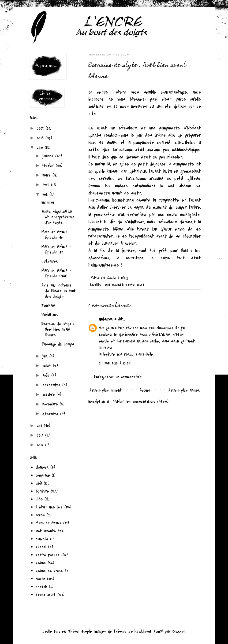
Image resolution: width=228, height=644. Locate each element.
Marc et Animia (49, 523)
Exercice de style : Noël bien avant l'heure (58, 329)
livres (40, 515)
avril (47, 185)
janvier (49, 156)
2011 (40, 426)
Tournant (49, 306)
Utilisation (50, 261)
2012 (41, 435)
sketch (41, 587)
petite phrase (48, 555)
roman (40, 579)
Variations (50, 315)
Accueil (145, 390)
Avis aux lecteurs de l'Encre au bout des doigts (59, 291)
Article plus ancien (184, 390)
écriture (42, 491)
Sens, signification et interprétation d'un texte (58, 217)
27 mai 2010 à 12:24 (115, 363)
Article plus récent (106, 390)
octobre (49, 395)
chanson (42, 467)
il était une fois (49, 507)
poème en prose (49, 571)
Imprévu (48, 202)
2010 (41, 148)
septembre (52, 385)
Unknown (106, 319)
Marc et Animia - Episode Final (56, 273)
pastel (41, 547)
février (49, 166)
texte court (135, 285)
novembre (51, 404)
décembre (51, 414)
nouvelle (42, 539)
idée (39, 499)
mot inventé (114, 285)
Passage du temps (58, 344)
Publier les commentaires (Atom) (141, 402)
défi (39, 483)
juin (46, 356)
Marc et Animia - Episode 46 (56, 235)
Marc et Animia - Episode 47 (56, 249)
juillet (48, 366)
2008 (41, 128)
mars (47, 175)
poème (41, 563)
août (47, 375)
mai (46, 194)
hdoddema (143, 631)
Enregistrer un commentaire (118, 377)
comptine (43, 475)
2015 (41, 445)
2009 (41, 138)
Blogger (179, 631)
